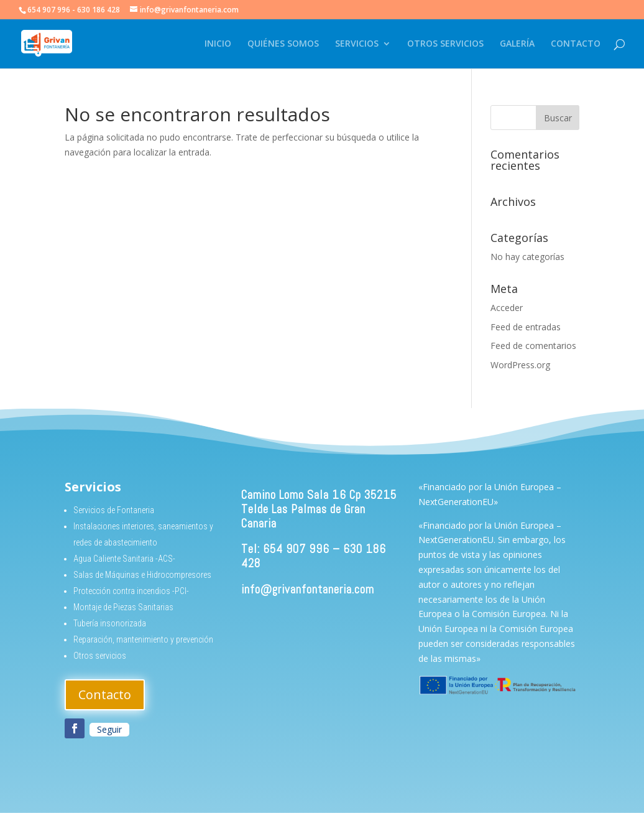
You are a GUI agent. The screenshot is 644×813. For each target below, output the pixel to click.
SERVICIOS (357, 44)
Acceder (507, 308)
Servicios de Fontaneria (114, 510)
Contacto (105, 695)
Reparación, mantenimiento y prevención (143, 639)
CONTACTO (576, 44)
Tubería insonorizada (110, 623)
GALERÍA (517, 44)
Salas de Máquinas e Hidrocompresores (142, 575)
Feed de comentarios (533, 346)
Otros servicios (100, 656)
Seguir (109, 729)
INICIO (218, 44)
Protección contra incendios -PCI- (131, 591)
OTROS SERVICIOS (445, 44)
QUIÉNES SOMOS (283, 44)
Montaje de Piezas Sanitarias (123, 607)
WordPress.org (520, 365)
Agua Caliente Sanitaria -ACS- (124, 559)
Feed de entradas (526, 327)
